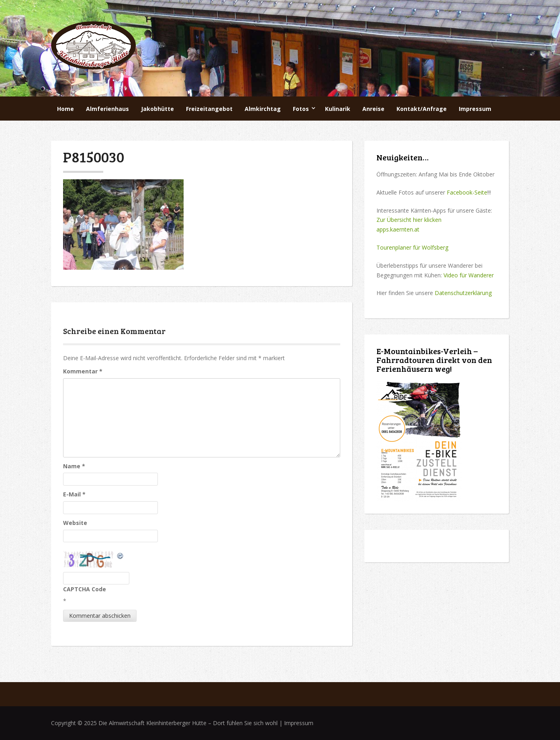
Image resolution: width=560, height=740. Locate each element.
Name (74, 466)
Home (65, 109)
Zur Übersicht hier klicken (409, 220)
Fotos (301, 109)
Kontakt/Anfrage (422, 109)
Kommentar (83, 371)
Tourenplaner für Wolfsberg (412, 247)
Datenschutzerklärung (463, 293)
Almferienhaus (107, 109)
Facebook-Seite (467, 192)
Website (75, 523)
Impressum (475, 109)
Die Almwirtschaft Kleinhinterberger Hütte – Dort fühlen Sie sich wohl (188, 723)
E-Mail (74, 494)
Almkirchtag (263, 109)
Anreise (373, 109)
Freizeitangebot (209, 109)
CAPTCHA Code (85, 589)
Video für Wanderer (469, 275)
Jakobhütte (157, 109)
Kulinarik (338, 109)
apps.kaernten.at (398, 229)
